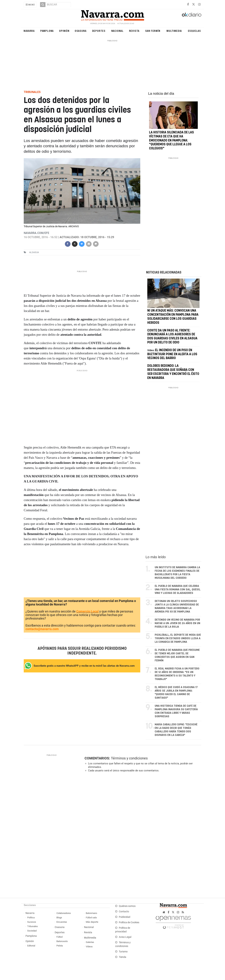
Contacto (124, 912)
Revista (134, 31)
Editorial (31, 946)
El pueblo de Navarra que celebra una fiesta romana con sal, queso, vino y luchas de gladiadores (178, 590)
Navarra (29, 31)
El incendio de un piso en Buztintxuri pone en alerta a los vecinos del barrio (172, 354)
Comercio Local (87, 611)
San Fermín (153, 31)
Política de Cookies (129, 922)
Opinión (64, 31)
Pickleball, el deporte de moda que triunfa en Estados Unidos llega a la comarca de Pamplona (178, 638)
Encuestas (62, 922)
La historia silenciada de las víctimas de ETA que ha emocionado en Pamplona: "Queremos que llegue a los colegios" (171, 141)
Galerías (90, 942)
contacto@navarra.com (42, 629)
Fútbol (60, 937)
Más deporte (92, 922)
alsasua (34, 252)
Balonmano (91, 913)
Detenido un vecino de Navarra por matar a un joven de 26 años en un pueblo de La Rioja (177, 623)
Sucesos (32, 922)
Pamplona (47, 31)
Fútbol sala (91, 918)
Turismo (123, 952)
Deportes (99, 31)
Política (31, 918)
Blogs (59, 918)
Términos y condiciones (129, 758)
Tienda (123, 957)
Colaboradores (64, 913)
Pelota (60, 946)
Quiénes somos (127, 906)
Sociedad (32, 931)
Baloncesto (62, 941)
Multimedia (174, 31)
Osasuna (81, 31)
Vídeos (89, 947)
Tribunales (33, 926)
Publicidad (125, 917)
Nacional (117, 31)
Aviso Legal (125, 937)
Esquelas (194, 31)
